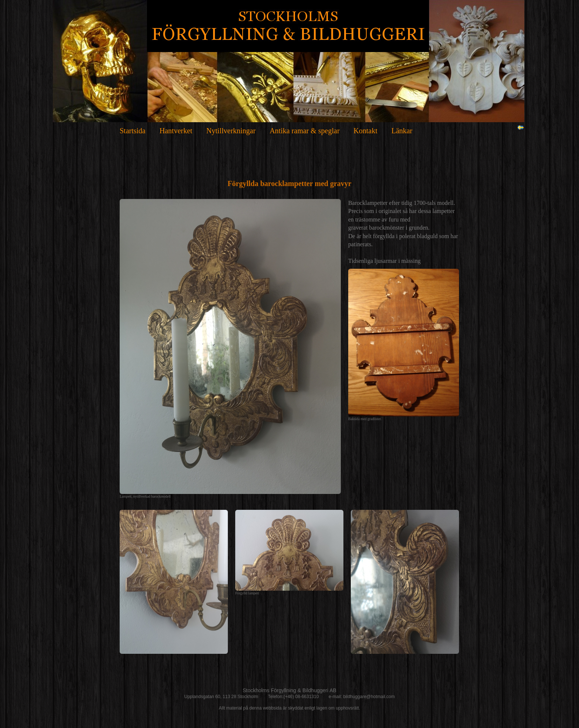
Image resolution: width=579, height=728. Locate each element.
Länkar (402, 131)
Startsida (133, 131)
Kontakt (366, 131)
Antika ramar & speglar (304, 131)
